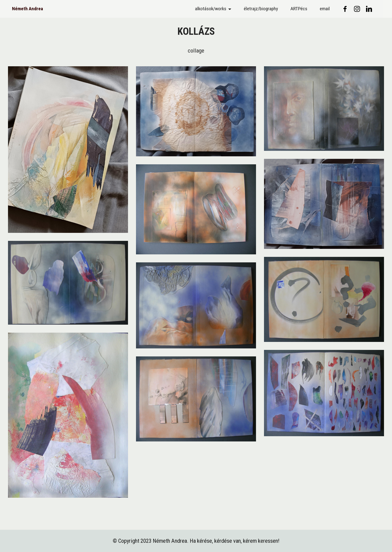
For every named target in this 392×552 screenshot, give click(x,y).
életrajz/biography (261, 9)
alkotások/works (211, 9)
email (325, 9)
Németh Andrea (27, 9)
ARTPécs (299, 9)
